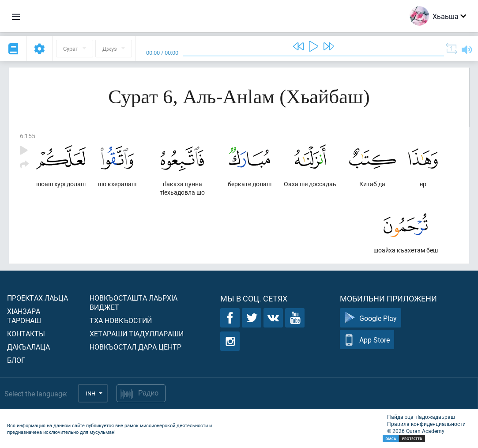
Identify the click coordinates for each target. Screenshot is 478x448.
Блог (16, 360)
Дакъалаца (28, 347)
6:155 (28, 136)
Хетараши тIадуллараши (137, 333)
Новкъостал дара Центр (135, 347)
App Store (367, 340)
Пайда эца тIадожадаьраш (421, 417)
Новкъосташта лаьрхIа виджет (134, 302)
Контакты (26, 333)
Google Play (371, 318)
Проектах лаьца (38, 298)
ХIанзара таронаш (24, 316)
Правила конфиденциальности (426, 424)
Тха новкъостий (121, 320)
